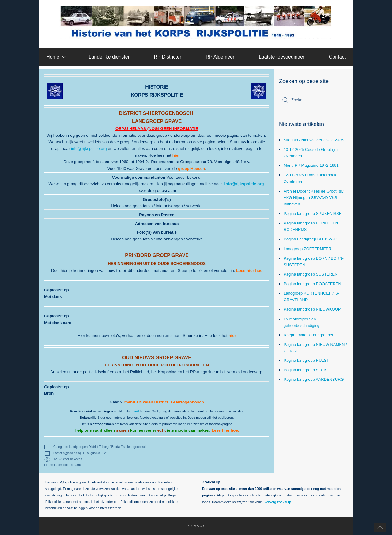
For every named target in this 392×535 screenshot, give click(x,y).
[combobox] (314, 100)
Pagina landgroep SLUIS (305, 370)
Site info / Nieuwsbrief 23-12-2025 (314, 140)
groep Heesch (191, 168)
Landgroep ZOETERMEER (307, 249)
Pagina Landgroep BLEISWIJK (311, 239)
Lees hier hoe (249, 271)
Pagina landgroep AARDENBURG (314, 379)
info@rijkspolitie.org (89, 149)
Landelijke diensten (110, 57)
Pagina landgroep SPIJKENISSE (313, 214)
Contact (337, 57)
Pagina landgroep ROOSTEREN (312, 284)
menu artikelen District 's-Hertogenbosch (164, 402)
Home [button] (56, 57)
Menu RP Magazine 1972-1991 (311, 165)
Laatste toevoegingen (282, 57)
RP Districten (168, 57)
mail (136, 411)
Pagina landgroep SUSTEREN (311, 274)
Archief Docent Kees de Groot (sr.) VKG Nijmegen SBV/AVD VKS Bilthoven (314, 198)
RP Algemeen (221, 57)
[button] (380, 527)
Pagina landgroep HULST (306, 360)
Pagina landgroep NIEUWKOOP (312, 309)
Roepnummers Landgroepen (309, 335)
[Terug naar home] (196, 22)
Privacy (193, 526)
